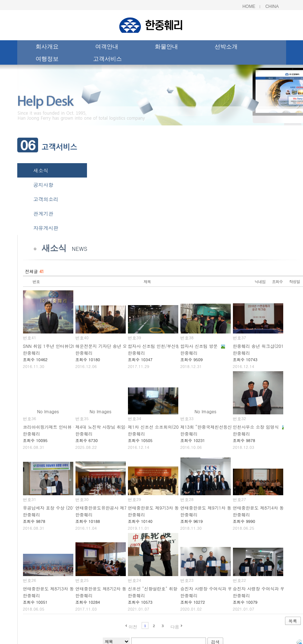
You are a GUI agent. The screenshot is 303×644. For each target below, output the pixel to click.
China (272, 6)
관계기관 (43, 213)
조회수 (277, 282)
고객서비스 (107, 60)
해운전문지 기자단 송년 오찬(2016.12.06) (117, 346)
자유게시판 (46, 228)
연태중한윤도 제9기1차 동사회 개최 (215, 508)
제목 (147, 282)
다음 (175, 627)
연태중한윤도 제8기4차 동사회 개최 (268, 508)
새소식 (41, 170)
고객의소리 (46, 199)
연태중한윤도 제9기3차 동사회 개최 (163, 508)
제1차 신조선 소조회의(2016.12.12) (163, 427)
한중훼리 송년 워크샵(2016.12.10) (267, 346)
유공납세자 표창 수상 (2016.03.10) (58, 508)
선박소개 (226, 47)
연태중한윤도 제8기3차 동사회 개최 (58, 588)
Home (249, 6)
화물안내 (166, 47)
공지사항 (43, 185)
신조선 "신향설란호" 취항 (153, 588)
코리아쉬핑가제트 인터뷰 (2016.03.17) (61, 427)
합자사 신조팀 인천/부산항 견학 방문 (164, 346)
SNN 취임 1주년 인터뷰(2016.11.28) (59, 346)
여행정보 (47, 60)
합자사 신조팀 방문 (199, 346)
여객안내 (107, 47)
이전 (133, 627)
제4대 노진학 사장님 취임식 (103, 427)
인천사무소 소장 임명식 (256, 427)
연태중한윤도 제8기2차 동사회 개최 (110, 588)
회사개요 (47, 47)
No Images (48, 411)
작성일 (295, 282)
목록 (293, 621)
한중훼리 (32, 353)
